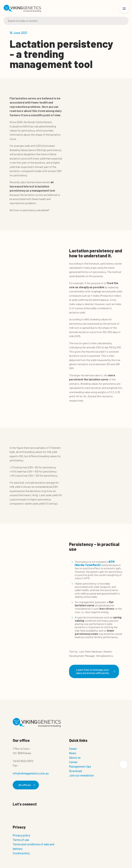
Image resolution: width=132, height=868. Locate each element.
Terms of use (21, 840)
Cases (73, 749)
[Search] (66, 21)
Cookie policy (21, 853)
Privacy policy (21, 835)
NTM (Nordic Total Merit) (95, 563)
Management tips (80, 766)
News (73, 753)
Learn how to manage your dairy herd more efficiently (95, 671)
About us (75, 757)
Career (73, 762)
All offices (26, 785)
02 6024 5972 (25, 761)
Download (75, 771)
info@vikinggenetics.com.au (31, 773)
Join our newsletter (81, 775)
